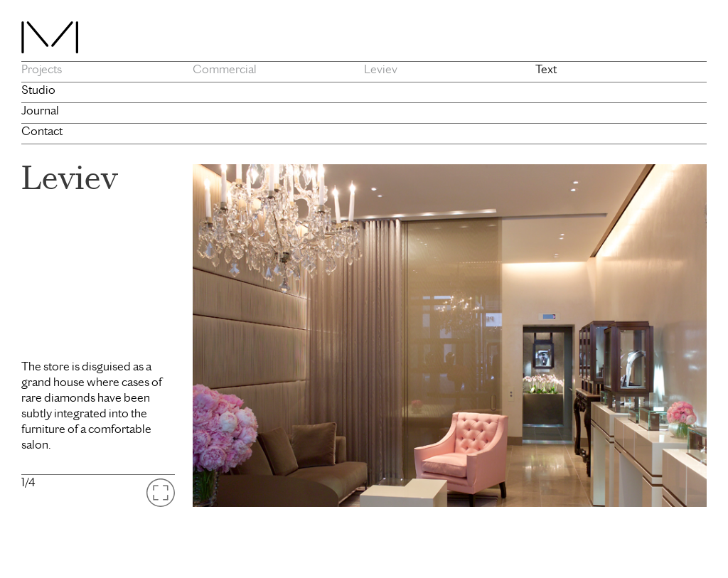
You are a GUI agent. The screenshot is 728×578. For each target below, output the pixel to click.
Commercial (225, 69)
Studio (38, 90)
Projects (42, 69)
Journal (40, 110)
